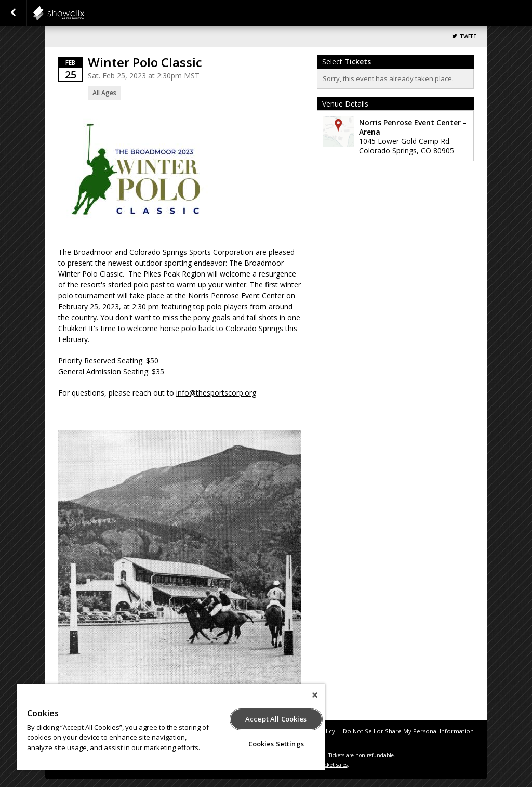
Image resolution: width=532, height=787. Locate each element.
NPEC (84, 13)
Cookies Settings (276, 744)
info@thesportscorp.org (216, 393)
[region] (171, 727)
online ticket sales (326, 765)
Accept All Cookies (276, 719)
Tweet (468, 37)
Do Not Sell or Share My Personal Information (408, 731)
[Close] (315, 695)
